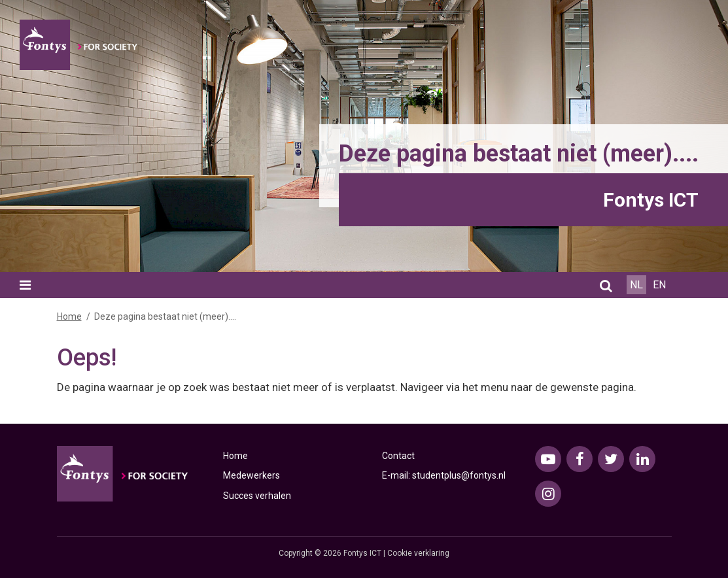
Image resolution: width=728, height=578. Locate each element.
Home (69, 316)
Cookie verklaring (418, 553)
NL (636, 285)
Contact (398, 456)
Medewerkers (251, 475)
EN (659, 285)
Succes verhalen (257, 496)
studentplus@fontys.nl (459, 475)
